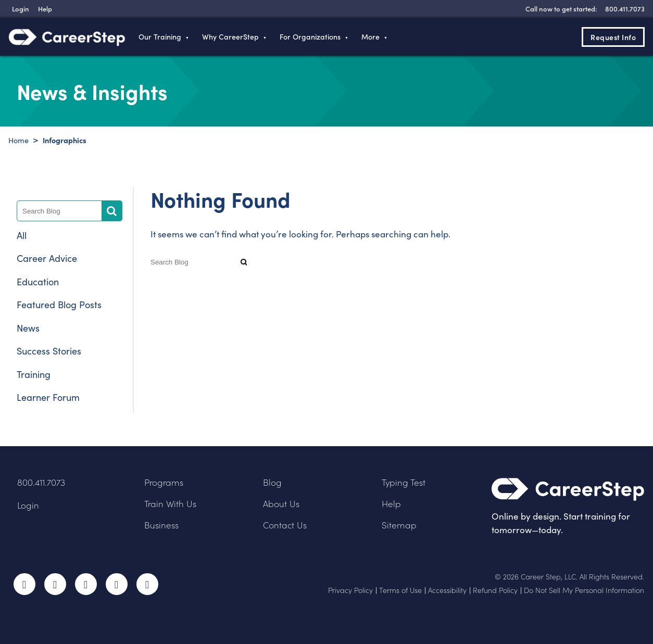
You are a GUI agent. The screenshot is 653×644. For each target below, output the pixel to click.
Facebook (24, 584)
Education (38, 282)
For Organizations (310, 37)
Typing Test (404, 482)
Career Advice (47, 258)
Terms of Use (400, 590)
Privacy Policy (350, 590)
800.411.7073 (41, 482)
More (371, 37)
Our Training (160, 37)
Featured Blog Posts (59, 305)
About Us (281, 504)
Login (28, 505)
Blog (272, 482)
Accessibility (447, 590)
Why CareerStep (230, 37)
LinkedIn (117, 584)
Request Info (613, 37)
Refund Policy (495, 590)
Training (34, 374)
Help (391, 504)
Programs (164, 482)
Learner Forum (48, 397)
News (28, 328)
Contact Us (285, 525)
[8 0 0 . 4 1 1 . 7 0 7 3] (624, 9)
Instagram (86, 584)
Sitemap (399, 525)
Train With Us (170, 504)
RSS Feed (148, 588)
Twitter (55, 584)
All (22, 235)
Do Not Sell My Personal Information (584, 590)
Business (161, 525)
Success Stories (49, 351)
